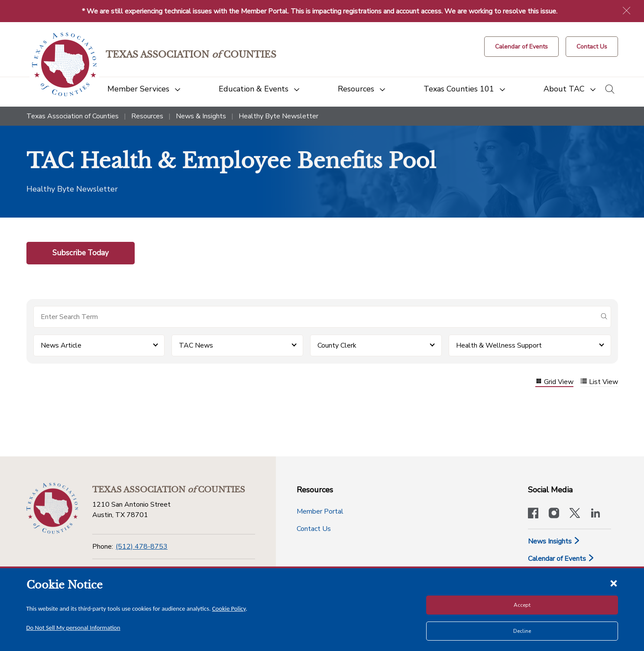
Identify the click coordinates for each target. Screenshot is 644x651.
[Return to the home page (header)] (64, 64)
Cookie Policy (229, 609)
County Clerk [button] (337, 345)
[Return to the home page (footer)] (52, 508)
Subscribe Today (81, 253)
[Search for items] (315, 317)
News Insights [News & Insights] (554, 541)
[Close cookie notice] (614, 583)
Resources (147, 116)
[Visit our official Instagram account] (554, 514)
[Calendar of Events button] (521, 47)
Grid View (554, 382)
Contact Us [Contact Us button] (314, 529)
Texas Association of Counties (73, 116)
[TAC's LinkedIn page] (595, 514)
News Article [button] (61, 345)
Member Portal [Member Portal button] (320, 511)
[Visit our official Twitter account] (575, 514)
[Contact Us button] (592, 47)
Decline (522, 631)
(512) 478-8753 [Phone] (142, 547)
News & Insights (201, 116)
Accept (522, 605)
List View (599, 382)
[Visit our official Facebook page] (533, 514)
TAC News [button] (196, 345)
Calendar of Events (561, 559)
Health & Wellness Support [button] (499, 345)
